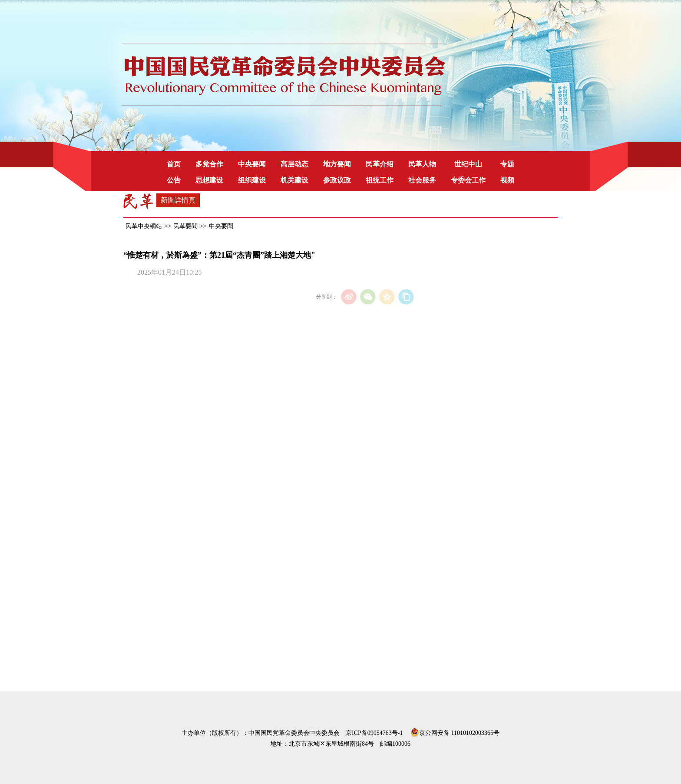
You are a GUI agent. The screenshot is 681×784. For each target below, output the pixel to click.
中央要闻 (252, 164)
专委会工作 (468, 180)
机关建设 (294, 180)
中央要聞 (221, 226)
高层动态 (294, 164)
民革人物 (422, 164)
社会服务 (422, 180)
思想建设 (209, 180)
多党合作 (209, 164)
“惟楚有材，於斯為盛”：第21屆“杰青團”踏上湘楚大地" (219, 255)
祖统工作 (380, 180)
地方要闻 (337, 164)
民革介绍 (380, 164)
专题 (507, 164)
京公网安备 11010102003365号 (455, 731)
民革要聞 (185, 226)
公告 (174, 180)
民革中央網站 (144, 226)
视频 (507, 180)
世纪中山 (468, 164)
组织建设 (252, 180)
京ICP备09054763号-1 (374, 733)
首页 (174, 164)
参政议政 (337, 180)
